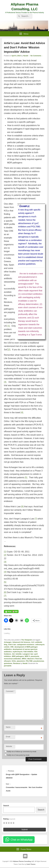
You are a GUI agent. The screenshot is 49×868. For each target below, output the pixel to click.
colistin (7, 647)
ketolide (19, 654)
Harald (26, 56)
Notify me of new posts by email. (18, 755)
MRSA (24, 659)
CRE (12, 647)
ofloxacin (7, 661)
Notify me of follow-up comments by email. (22, 752)
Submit (24, 829)
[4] (22, 412)
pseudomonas (39, 661)
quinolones (8, 663)
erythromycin (18, 652)
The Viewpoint (27, 640)
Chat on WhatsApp (22, 840)
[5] (26, 477)
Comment (10, 691)
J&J (13, 654)
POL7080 (29, 661)
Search (6, 806)
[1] (9, 326)
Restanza (17, 663)
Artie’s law (12, 645)
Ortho (14, 661)
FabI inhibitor (28, 652)
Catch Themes (31, 864)
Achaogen (8, 642)
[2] (9, 350)
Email (8, 737)
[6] (22, 507)
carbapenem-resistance (25, 645)
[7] (36, 519)
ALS (33, 642)
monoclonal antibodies (12, 659)
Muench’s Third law (35, 659)
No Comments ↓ (37, 56)
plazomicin (21, 661)
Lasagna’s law (28, 654)
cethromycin (40, 645)
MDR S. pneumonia (32, 656)
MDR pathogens (18, 656)
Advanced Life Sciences (21, 642)
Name (8, 727)
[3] (5, 382)
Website (9, 746)
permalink (8, 666)
